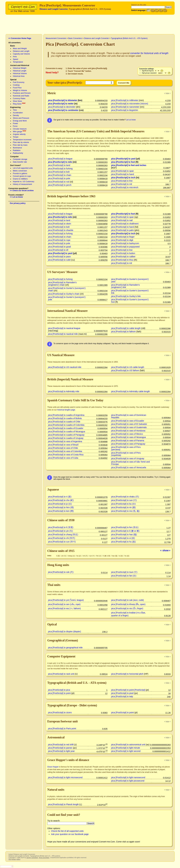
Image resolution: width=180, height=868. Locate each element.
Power (15, 123)
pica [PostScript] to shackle (61, 230)
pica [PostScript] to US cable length (128, 367)
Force (15, 126)
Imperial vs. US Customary (24, 182)
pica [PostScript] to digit (122, 240)
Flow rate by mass (20, 145)
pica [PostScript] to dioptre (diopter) (65, 632)
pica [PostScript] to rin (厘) (124, 507)
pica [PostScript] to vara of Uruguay (128, 458)
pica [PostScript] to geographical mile (65, 648)
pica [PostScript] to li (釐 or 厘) (125, 531)
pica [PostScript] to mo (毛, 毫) (125, 511)
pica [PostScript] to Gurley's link (126, 296)
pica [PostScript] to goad (59, 247)
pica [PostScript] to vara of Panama (128, 441)
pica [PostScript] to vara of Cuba (63, 458)
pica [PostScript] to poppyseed (125, 247)
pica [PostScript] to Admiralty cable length (131, 391)
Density (16, 115)
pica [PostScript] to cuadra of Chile (64, 422)
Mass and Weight (20, 48)
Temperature (18, 62)
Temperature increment (22, 140)
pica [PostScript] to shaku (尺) (125, 497)
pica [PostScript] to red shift (61, 745)
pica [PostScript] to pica (59, 690)
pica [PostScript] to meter (61, 104)
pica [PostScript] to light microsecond (65, 777)
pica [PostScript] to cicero (60, 712)
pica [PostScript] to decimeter (62, 107)
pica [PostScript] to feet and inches (129, 165)
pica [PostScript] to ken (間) (61, 511)
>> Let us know (16, 197)
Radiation (17, 150)
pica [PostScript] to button (123, 253)
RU (161, 10)
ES (152, 10)
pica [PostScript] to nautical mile (63, 334)
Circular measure (20, 129)
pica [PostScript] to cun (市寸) (62, 542)
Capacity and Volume (21, 54)
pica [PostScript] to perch (60, 185)
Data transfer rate (20, 162)
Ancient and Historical (20, 65)
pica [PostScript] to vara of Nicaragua (129, 437)
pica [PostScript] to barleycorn (125, 243)
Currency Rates (19, 98)
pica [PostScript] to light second (126, 751)
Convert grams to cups (22, 176)
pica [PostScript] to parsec (60, 748)
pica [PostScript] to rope (59, 240)
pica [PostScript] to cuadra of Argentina (66, 415)
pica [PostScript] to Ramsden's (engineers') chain (62, 284)
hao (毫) (115, 556)
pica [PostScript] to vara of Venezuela (129, 467)
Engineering (15, 107)
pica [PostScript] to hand (123, 174)
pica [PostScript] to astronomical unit (128, 745)
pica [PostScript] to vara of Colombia (65, 451)
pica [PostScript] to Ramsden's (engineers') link (125, 286)
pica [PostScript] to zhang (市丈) (63, 535)
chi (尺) (86, 556)
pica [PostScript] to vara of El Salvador (129, 424)
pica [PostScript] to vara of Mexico (127, 434)
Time (15, 110)
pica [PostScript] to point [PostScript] (128, 690)
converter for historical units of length (149, 53)
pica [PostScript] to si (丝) (123, 538)
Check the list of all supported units (67, 831)
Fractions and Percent (22, 93)
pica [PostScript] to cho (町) (61, 500)
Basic (13, 46)
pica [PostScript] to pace (59, 257)
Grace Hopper (53, 767)
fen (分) (99, 556)
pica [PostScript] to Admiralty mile (64, 391)
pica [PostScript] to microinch (125, 187)
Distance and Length (21, 51)
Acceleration (18, 113)
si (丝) (121, 556)
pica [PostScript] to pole (59, 178)
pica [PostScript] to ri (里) (60, 497)
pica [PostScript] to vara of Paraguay (128, 444)
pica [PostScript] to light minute (126, 748)
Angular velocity (19, 134)
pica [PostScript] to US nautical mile (65, 367)
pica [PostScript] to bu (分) (124, 504)
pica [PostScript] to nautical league (64, 328)
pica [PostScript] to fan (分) (124, 576)
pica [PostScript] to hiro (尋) (61, 507)
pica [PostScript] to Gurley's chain (64, 294)
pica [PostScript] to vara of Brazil (63, 445)
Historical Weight (20, 68)
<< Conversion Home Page (20, 38)
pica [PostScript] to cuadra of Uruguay (66, 438)
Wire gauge (17, 132)
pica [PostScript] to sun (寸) (124, 500)
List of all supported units (23, 168)
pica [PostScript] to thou (122, 260)
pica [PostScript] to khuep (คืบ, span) (128, 604)
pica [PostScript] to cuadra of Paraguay (66, 435)
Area (15, 57)
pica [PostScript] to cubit (59, 260)
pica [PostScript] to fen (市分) (125, 527)
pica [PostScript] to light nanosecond (128, 777)
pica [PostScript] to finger (123, 237)
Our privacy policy (18, 203)
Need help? (52, 73)
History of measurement (22, 184)
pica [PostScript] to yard (123, 159)
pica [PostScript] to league (60, 159)
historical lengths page (66, 410)
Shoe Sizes (17, 101)
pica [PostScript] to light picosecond (128, 781)
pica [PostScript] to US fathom (125, 370)
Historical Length (20, 71)
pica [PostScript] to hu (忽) (124, 542)
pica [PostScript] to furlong (60, 169)
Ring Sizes (17, 104)
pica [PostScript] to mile (60, 162)
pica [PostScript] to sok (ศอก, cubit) (128, 600)
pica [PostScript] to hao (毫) (124, 535)
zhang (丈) (72, 556)
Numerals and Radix (21, 96)
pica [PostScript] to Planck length (63, 804)
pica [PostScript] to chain (60, 175)
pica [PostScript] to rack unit (61, 674)
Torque (16, 137)
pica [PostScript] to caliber (123, 257)
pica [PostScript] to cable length (126, 328)
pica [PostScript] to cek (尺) (61, 572)
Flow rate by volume (21, 142)
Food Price (17, 88)
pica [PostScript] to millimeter (125, 100)
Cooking (16, 85)
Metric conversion (20, 171)
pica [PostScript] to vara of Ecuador (128, 421)
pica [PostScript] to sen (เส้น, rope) (64, 604)
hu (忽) (127, 556)
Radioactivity (18, 153)
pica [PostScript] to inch (123, 178)
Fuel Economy (19, 82)
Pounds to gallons (20, 173)
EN (148, 10)
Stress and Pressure (21, 118)
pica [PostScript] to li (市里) (61, 527)
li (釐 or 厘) (107, 556)
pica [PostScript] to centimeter (63, 110)
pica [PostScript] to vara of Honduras (128, 431)
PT (156, 10)
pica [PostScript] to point (59, 693)
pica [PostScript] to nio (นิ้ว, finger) (127, 608)
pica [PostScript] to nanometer (125, 107)
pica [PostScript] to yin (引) (60, 531)
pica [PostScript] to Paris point (62, 728)
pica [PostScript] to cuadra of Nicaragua (67, 432)
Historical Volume (20, 73)
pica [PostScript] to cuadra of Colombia (66, 425)
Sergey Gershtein (32, 858)
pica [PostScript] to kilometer (63, 100)
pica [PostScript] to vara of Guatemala (129, 427)
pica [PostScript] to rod (59, 182)
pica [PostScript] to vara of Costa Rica (66, 455)
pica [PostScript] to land (59, 165)
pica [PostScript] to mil (122, 184)
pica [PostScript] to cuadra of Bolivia (65, 418)
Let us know (131, 120)
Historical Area (19, 76)
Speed (15, 59)
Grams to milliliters (20, 179)
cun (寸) (92, 556)
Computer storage (20, 159)
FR (165, 10)
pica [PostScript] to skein (60, 224)
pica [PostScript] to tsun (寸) (124, 572)
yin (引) (64, 556)
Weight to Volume (20, 90)
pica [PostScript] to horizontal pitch (127, 674)
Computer (14, 157)
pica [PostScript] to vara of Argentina (65, 441)
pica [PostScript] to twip (122, 696)
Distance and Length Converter (54, 9)
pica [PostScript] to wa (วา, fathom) (64, 608)
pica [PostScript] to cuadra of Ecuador (66, 428)
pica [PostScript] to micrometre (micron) (130, 104)
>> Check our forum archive (22, 191)
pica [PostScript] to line (122, 181)
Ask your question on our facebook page (70, 834)
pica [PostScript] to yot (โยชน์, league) (66, 600)
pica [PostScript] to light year (61, 751)
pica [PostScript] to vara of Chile (63, 448)
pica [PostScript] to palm (123, 230)
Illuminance (17, 148)
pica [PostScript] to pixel (122, 693)
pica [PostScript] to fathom (124, 332)
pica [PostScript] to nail (122, 220)
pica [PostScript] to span (123, 171)
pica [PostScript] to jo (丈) (60, 504)
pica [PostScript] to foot (123, 162)
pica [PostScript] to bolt (59, 172)
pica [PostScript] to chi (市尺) (62, 538)
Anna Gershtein (44, 858)
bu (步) (79, 556)
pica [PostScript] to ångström (125, 110)
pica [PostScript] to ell (58, 250)
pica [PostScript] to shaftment (125, 224)
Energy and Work (20, 121)
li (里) (58, 556)
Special (13, 80)
